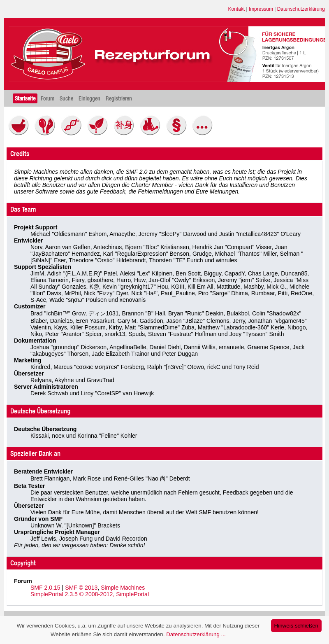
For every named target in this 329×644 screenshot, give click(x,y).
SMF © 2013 (81, 588)
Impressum (261, 9)
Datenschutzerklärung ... (196, 634)
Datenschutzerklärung (301, 9)
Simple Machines (123, 588)
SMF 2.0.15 (45, 588)
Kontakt (237, 9)
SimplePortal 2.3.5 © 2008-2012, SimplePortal (90, 594)
